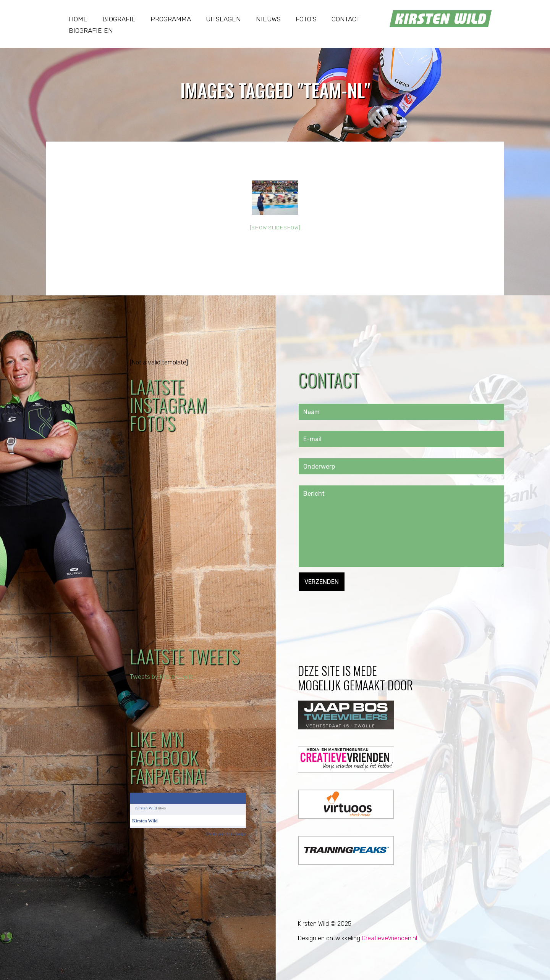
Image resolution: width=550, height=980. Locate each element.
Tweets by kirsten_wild (162, 677)
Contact (346, 19)
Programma (171, 19)
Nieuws (268, 19)
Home (78, 19)
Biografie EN (91, 31)
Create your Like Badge (226, 834)
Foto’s (306, 19)
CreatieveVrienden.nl (389, 938)
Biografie (119, 19)
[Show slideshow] (275, 228)
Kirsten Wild (146, 808)
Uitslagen (223, 19)
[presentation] (357, 606)
